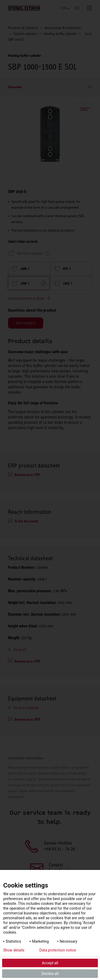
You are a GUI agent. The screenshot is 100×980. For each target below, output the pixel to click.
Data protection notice (58, 950)
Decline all (50, 974)
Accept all (50, 963)
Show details (14, 950)
